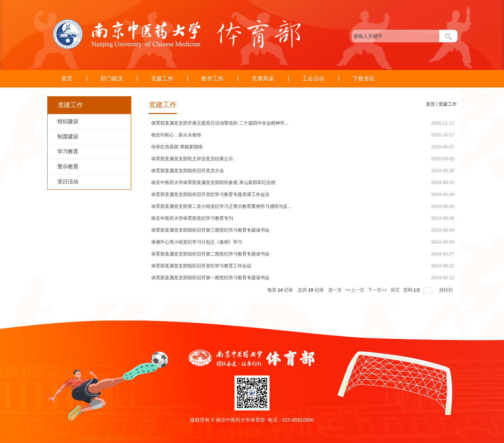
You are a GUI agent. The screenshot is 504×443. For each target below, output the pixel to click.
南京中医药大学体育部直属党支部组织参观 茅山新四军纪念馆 (213, 182)
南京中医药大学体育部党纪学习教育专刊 (192, 218)
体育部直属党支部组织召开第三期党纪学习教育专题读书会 (210, 230)
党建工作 (162, 79)
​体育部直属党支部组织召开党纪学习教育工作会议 (201, 266)
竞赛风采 (263, 79)
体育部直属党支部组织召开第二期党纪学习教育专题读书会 (210, 254)
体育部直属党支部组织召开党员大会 (188, 171)
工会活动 (313, 79)
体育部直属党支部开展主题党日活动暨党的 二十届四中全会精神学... (220, 123)
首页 (67, 79)
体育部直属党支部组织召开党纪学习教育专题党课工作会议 (210, 194)
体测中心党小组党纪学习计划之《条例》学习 (197, 242)
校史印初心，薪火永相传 (176, 135)
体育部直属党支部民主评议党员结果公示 (192, 159)
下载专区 (364, 79)
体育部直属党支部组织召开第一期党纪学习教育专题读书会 (210, 278)
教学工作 (212, 79)
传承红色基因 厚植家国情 (177, 147)
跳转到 (447, 290)
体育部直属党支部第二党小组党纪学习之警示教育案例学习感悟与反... (221, 206)
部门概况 (112, 79)
